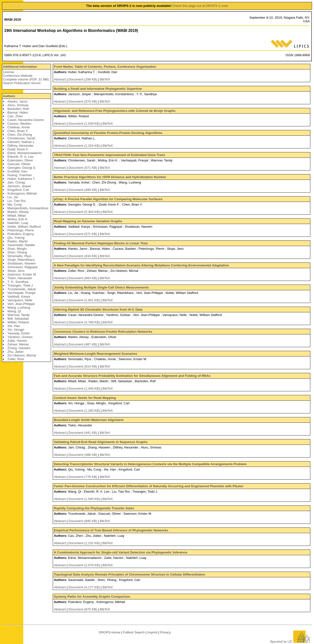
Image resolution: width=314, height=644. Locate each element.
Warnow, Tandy (18, 315)
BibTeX (105, 79)
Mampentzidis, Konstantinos (28, 208)
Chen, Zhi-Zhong (20, 135)
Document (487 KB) (83, 344)
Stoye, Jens (16, 271)
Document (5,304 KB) (85, 212)
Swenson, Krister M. (22, 274)
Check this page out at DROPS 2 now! (200, 6)
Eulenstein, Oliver (20, 160)
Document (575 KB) (83, 101)
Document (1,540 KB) (85, 499)
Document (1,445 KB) (85, 388)
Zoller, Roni (16, 359)
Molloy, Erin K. (18, 219)
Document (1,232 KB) (85, 543)
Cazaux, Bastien (19, 124)
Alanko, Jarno (17, 101)
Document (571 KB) (83, 168)
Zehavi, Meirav (18, 344)
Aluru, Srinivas (18, 105)
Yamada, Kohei (18, 333)
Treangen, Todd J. (20, 285)
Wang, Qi (14, 311)
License (9, 72)
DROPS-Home (110, 632)
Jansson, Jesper (19, 186)
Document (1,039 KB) (85, 124)
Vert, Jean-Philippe (21, 304)
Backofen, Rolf (18, 109)
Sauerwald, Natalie (21, 245)
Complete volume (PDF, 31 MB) (26, 79)
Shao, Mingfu (17, 249)
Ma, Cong (14, 204)
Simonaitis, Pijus (19, 256)
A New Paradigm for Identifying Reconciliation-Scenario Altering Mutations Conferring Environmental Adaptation (141, 265)
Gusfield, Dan (17, 171)
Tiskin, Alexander (20, 278)
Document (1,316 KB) (85, 146)
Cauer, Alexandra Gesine (26, 120)
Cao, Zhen (15, 116)
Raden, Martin (18, 241)
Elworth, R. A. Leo (20, 157)
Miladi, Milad (16, 216)
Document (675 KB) (83, 609)
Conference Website (18, 76)
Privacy (165, 632)
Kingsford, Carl (18, 190)
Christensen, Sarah (21, 138)
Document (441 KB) (83, 433)
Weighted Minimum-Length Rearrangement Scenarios (95, 354)
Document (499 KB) (83, 190)
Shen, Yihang (17, 252)
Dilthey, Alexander (20, 146)
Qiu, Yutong (16, 238)
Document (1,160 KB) (85, 411)
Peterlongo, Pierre (20, 230)
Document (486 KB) (83, 455)
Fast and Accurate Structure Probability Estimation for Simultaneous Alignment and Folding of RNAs (132, 376)
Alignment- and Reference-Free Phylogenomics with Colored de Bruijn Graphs (115, 111)
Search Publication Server (22, 83)
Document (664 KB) (83, 278)
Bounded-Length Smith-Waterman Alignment (89, 420)
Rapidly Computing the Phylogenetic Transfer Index (94, 508)
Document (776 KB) (83, 477)
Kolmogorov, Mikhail (22, 193)
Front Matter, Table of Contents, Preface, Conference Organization (105, 67)
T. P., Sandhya (18, 282)
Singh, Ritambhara (21, 260)
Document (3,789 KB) (85, 322)
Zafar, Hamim (17, 341)
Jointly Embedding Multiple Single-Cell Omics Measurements (101, 287)
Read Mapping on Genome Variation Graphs (88, 221)
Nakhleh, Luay (18, 223)
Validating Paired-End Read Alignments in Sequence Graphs (101, 442)
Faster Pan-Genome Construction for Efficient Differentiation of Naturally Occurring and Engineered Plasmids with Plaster (149, 486)
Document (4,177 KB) (85, 587)
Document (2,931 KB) (85, 300)
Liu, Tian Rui (16, 201)
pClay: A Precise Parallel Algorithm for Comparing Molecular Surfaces (108, 199)
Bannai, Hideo (18, 112)
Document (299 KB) (83, 79)
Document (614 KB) (83, 366)
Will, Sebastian (18, 319)
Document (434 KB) (83, 256)
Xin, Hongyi (16, 330)
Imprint (152, 632)
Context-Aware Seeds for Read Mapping (85, 398)
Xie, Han (14, 326)
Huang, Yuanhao (20, 175)
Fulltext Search (134, 632)
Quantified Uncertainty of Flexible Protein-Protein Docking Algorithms (108, 133)
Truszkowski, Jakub (22, 289)
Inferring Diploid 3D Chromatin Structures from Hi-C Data (98, 309)
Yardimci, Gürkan (20, 337)
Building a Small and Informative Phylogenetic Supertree (98, 89)
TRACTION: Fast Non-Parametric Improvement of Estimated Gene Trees (109, 155)
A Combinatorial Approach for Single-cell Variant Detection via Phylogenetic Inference (120, 552)
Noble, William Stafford (24, 227)
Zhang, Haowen (19, 348)
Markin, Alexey (18, 212)
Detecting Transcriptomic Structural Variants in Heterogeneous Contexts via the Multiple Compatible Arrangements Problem (150, 464)
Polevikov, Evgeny (21, 234)
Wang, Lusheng (19, 308)
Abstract (60, 79)
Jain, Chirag (16, 182)
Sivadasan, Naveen (22, 263)
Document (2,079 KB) (85, 565)
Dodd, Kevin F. (18, 149)
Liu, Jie (13, 197)
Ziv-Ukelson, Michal (22, 355)
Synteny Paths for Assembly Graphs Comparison (92, 597)
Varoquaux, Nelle (20, 300)
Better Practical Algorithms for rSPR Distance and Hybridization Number (110, 177)
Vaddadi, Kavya (19, 296)
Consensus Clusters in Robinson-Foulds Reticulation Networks (103, 332)
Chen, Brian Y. (18, 131)
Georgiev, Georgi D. (22, 168)
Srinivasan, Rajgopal (22, 267)
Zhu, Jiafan (15, 352)
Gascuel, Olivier (19, 164)
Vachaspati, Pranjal (21, 293)
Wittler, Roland (18, 322)
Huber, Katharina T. (21, 179)
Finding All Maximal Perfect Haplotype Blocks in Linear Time (101, 243)
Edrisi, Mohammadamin (25, 153)
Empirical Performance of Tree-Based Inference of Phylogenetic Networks (111, 530)
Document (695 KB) (83, 521)
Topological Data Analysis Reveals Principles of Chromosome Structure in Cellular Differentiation (129, 574)
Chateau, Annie (19, 127)
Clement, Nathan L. (21, 142)
